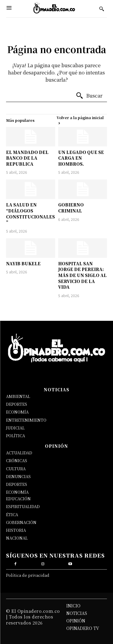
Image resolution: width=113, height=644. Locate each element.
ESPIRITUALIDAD (23, 506)
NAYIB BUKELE (23, 263)
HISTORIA (16, 530)
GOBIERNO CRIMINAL (71, 208)
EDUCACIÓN (18, 499)
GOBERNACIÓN (21, 522)
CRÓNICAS (17, 460)
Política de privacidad (28, 575)
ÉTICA (12, 515)
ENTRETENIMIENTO (26, 420)
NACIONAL (17, 538)
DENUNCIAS (18, 476)
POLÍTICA (16, 436)
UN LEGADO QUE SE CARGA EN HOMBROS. (81, 158)
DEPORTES (17, 404)
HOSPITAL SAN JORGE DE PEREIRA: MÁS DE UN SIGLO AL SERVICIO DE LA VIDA (82, 275)
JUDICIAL (15, 428)
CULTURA (16, 469)
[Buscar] (89, 96)
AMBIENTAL (18, 396)
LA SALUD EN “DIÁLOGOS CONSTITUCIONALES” (30, 214)
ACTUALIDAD (19, 453)
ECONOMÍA (17, 412)
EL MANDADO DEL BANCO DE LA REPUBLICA (27, 158)
